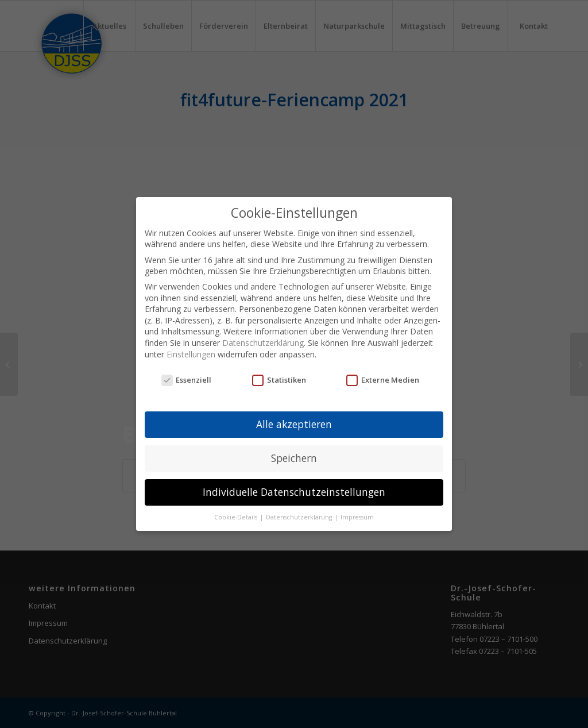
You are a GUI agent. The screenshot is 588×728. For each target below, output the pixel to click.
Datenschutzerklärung (263, 343)
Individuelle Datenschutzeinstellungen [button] (294, 492)
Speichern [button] (294, 458)
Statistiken (279, 380)
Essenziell (187, 380)
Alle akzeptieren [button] (294, 424)
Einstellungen (191, 354)
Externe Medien (383, 380)
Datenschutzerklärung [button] (300, 517)
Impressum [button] (357, 517)
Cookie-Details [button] (237, 517)
